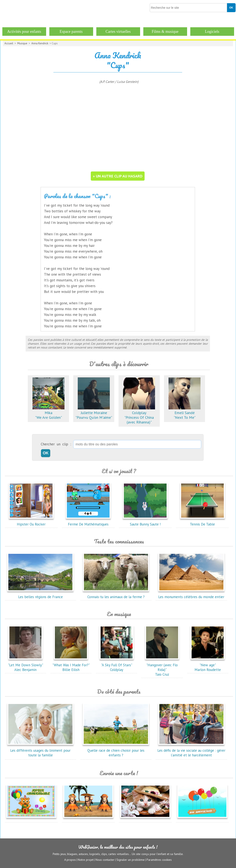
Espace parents (71, 32)
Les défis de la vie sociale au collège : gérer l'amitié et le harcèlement (191, 750)
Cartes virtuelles (118, 32)
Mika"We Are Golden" (48, 413)
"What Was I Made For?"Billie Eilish (71, 665)
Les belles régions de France (40, 595)
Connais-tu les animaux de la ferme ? (116, 595)
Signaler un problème (130, 860)
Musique (22, 43)
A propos (70, 860)
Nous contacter (105, 860)
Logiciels (212, 32)
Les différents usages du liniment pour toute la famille (40, 750)
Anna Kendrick (40, 43)
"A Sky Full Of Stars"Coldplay (117, 665)
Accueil (9, 43)
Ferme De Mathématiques (88, 522)
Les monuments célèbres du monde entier (191, 595)
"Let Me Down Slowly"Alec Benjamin (26, 665)
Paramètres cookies (159, 860)
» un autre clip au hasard (118, 176)
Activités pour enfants (24, 32)
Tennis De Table (202, 522)
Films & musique (165, 32)
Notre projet (86, 860)
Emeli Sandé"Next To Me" (185, 413)
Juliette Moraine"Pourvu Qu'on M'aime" (94, 413)
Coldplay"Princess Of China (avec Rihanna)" (139, 415)
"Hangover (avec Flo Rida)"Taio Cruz (162, 667)
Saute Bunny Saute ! (145, 522)
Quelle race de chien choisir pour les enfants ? (116, 750)
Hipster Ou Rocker (31, 522)
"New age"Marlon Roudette (208, 665)
